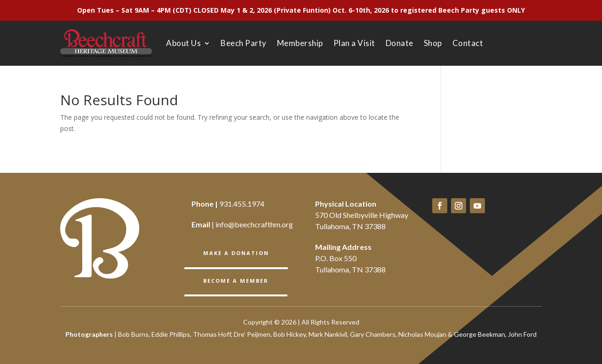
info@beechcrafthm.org (254, 224)
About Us (183, 43)
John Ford (522, 334)
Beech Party (244, 43)
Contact (468, 43)
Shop (433, 43)
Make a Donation (236, 253)
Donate (400, 43)
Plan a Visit (354, 43)
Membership (300, 43)
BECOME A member (236, 281)
